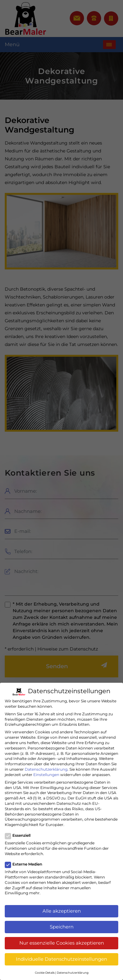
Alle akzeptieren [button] (62, 911)
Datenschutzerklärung (46, 769)
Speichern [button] (62, 927)
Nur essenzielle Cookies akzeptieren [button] (62, 943)
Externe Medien (26, 864)
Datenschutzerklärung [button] (73, 973)
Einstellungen (46, 775)
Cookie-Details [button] (45, 973)
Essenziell (20, 836)
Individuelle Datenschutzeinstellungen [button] (61, 959)
